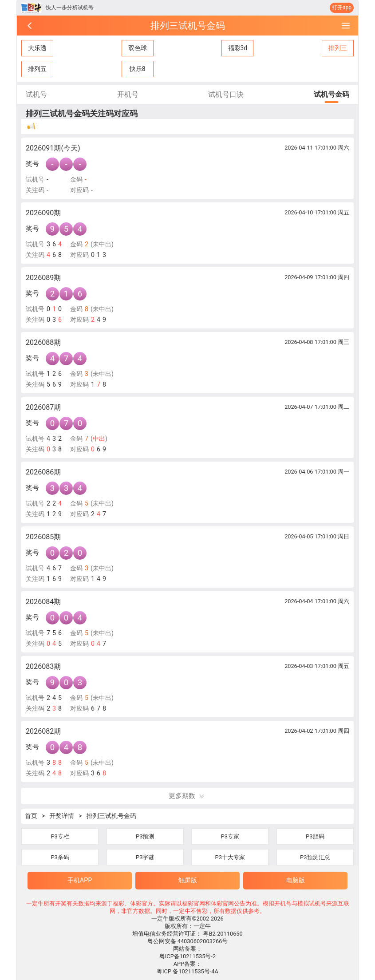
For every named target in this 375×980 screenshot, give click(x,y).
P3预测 (145, 836)
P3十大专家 (230, 857)
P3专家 (230, 836)
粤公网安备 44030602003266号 (188, 941)
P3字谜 (145, 857)
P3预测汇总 (315, 857)
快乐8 (138, 69)
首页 (31, 816)
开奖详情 (62, 816)
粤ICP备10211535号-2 (187, 956)
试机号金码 (332, 94)
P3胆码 (315, 836)
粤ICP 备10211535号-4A (187, 971)
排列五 (37, 69)
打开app (342, 8)
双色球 (138, 48)
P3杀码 (60, 857)
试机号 (36, 94)
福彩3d (238, 48)
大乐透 (37, 48)
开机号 (128, 94)
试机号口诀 (226, 94)
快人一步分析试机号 (70, 8)
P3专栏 (60, 836)
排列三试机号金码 (111, 816)
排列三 (338, 48)
